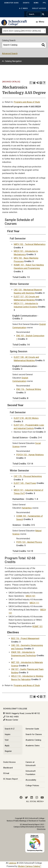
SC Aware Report (10, 779)
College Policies (32, 786)
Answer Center (12, 720)
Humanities (27, 508)
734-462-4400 (12, 717)
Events (26, 3)
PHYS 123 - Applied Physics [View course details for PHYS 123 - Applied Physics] (29, 542)
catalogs (13, 863)
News (36, 3)
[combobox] (24, 31)
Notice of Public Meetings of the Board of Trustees (26, 821)
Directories (41, 829)
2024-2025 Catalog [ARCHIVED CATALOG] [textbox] (22, 31)
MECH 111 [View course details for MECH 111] (34, 603)
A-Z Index (23, 8)
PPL (44, 3)
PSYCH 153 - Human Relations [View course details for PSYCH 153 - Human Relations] (30, 455)
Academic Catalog (33, 740)
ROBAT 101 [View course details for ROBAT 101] (38, 626)
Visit (7, 740)
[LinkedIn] (32, 797)
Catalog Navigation (13, 61)
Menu (41, 22)
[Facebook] (21, 797)
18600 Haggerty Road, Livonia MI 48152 (23, 713)
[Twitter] (26, 797)
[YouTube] (42, 797)
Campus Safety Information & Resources (29, 827)
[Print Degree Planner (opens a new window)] (31, 83)
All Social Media (35, 801)
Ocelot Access (39, 8)
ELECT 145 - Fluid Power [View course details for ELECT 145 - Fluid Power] (25, 483)
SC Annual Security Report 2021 (32, 824)
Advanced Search (10, 54)
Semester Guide (11, 3)
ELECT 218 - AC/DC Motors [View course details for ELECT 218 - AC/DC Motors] (26, 418)
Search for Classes (34, 734)
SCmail (6, 773)
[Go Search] (45, 14)
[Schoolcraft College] (15, 24)
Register (8, 751)
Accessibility (31, 780)
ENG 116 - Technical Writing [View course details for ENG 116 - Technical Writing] (29, 389)
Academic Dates (33, 746)
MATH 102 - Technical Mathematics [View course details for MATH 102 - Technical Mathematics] (30, 244)
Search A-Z (10, 729)
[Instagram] (37, 797)
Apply (7, 746)
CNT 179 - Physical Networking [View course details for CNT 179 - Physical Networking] (28, 476)
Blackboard (8, 768)
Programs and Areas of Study (27, 102)
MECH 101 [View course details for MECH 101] (31, 596)
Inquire (8, 734)
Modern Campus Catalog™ (30, 866)
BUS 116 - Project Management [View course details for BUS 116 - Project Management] (25, 638)
